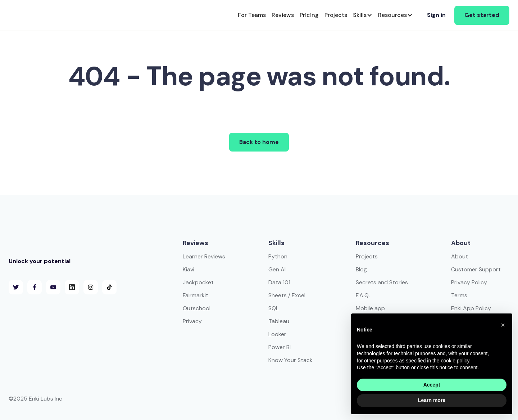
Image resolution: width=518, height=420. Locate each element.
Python (278, 256)
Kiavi (188, 269)
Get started (482, 15)
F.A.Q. (363, 295)
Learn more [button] (432, 400)
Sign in (436, 15)
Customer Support (476, 269)
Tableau (279, 321)
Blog (361, 269)
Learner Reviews (204, 256)
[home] (35, 15)
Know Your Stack (290, 360)
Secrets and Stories (382, 282)
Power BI (280, 347)
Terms (459, 295)
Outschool (197, 308)
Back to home (259, 142)
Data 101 (279, 282)
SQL (274, 308)
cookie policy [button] (455, 361)
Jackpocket (198, 282)
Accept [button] (432, 385)
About (460, 256)
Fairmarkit (196, 295)
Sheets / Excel (287, 295)
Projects (367, 256)
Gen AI (277, 269)
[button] (363, 15)
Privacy (192, 321)
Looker (277, 334)
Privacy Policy (469, 282)
